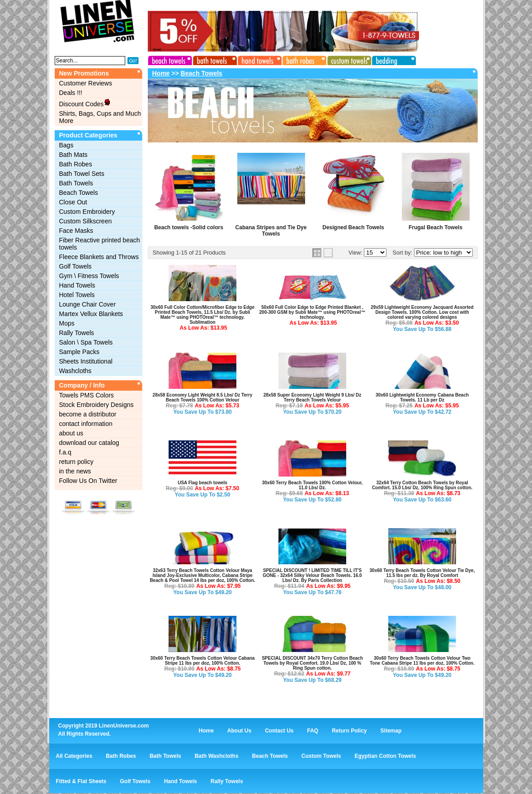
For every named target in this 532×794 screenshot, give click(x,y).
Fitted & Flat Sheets (81, 781)
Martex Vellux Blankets (91, 314)
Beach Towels (79, 193)
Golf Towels (75, 266)
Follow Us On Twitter (88, 481)
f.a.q (65, 452)
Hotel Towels (77, 295)
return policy (76, 462)
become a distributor (88, 414)
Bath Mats (73, 155)
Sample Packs (79, 352)
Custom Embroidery (87, 212)
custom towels (347, 59)
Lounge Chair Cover (87, 304)
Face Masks (76, 231)
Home (161, 73)
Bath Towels (76, 183)
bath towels (214, 59)
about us (71, 433)
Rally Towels (77, 333)
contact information (86, 424)
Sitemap (391, 731)
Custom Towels (321, 756)
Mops (67, 323)
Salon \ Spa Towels (86, 342)
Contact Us (279, 731)
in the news (75, 471)
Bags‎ (66, 145)
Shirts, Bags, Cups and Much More (100, 117)
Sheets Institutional (86, 361)
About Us (239, 731)
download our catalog (89, 443)
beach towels (170, 59)
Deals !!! (71, 93)
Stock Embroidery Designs (97, 405)
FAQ (313, 731)
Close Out (73, 202)
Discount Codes (85, 103)
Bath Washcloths (217, 756)
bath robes (303, 59)
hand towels (259, 59)
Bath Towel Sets (82, 174)
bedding (391, 59)
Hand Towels (77, 285)
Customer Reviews (86, 83)
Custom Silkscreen (86, 221)
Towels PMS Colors (87, 395)
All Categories (74, 756)
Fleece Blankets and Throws (99, 257)
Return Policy (349, 731)
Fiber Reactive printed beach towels (100, 244)
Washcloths (75, 371)
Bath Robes (76, 164)
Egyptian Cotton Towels (386, 756)
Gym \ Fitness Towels (89, 276)
